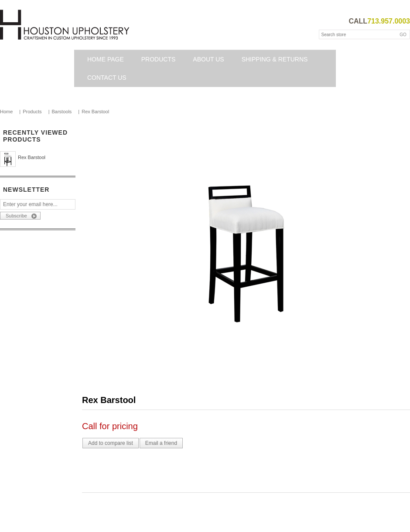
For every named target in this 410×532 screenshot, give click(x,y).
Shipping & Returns (275, 59)
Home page (106, 59)
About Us (208, 59)
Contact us (107, 78)
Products (159, 59)
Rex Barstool (32, 157)
